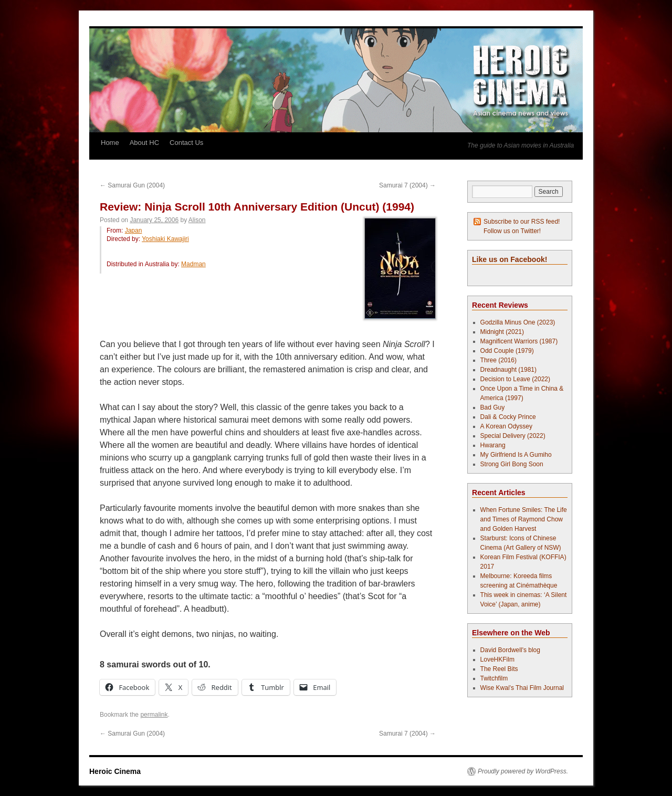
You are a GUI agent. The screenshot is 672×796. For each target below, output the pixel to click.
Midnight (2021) (502, 332)
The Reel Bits (499, 669)
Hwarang (493, 445)
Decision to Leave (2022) (515, 379)
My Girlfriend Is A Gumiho (516, 455)
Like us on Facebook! (510, 259)
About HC (144, 143)
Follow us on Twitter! (512, 231)
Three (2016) (498, 360)
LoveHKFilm (497, 659)
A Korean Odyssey (506, 426)
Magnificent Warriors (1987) (519, 341)
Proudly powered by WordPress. (523, 771)
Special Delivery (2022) (513, 436)
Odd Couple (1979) (507, 351)
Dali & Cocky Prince (508, 417)
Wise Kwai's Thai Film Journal (522, 688)
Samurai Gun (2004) (132, 185)
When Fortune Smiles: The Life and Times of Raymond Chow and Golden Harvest (524, 519)
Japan (134, 231)
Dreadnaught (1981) (508, 370)
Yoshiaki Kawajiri (165, 239)
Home (110, 143)
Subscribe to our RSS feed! (522, 222)
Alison (197, 220)
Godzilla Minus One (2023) (518, 322)
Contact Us (186, 143)
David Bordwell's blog (510, 650)
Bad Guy (493, 407)
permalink (154, 715)
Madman (193, 264)
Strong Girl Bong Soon (512, 464)
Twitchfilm (494, 678)
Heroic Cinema (115, 771)
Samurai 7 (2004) (407, 185)
